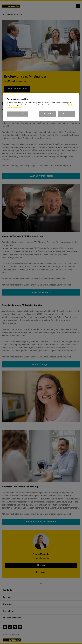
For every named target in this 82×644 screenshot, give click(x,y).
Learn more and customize (18, 114)
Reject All (48, 114)
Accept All (67, 114)
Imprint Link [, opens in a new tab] (18, 107)
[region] (41, 107)
